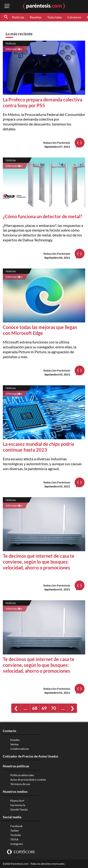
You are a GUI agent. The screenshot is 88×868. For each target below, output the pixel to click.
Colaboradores (20, 749)
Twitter (15, 830)
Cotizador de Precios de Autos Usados (31, 756)
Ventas (14, 744)
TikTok (14, 839)
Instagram (17, 844)
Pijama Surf (17, 801)
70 (54, 708)
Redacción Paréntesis (57, 143)
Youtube (16, 835)
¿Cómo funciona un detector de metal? (42, 216)
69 (44, 708)
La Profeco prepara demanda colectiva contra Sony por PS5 (42, 102)
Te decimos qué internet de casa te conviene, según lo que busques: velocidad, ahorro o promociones (39, 562)
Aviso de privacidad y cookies (28, 780)
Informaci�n (14, 49)
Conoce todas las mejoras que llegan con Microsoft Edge (40, 330)
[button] (6, 17)
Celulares (74, 17)
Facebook (16, 826)
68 (35, 708)
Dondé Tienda (19, 809)
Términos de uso (20, 784)
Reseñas (36, 17)
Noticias (18, 17)
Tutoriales (54, 17)
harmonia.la (18, 805)
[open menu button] (7, 6)
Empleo (15, 740)
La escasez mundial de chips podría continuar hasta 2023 (38, 447)
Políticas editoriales (22, 775)
